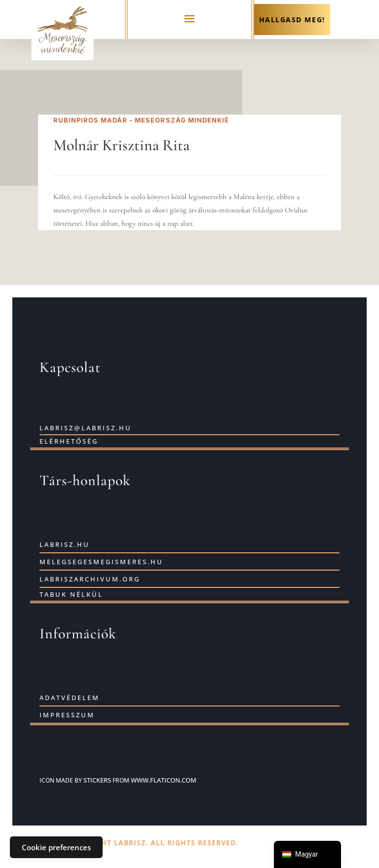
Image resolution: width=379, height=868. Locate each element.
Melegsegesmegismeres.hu (101, 562)
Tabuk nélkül (71, 594)
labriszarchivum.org (90, 579)
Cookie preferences (56, 847)
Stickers (97, 780)
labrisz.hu (65, 544)
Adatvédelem (70, 698)
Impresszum (67, 715)
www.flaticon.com (164, 780)
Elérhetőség (69, 441)
